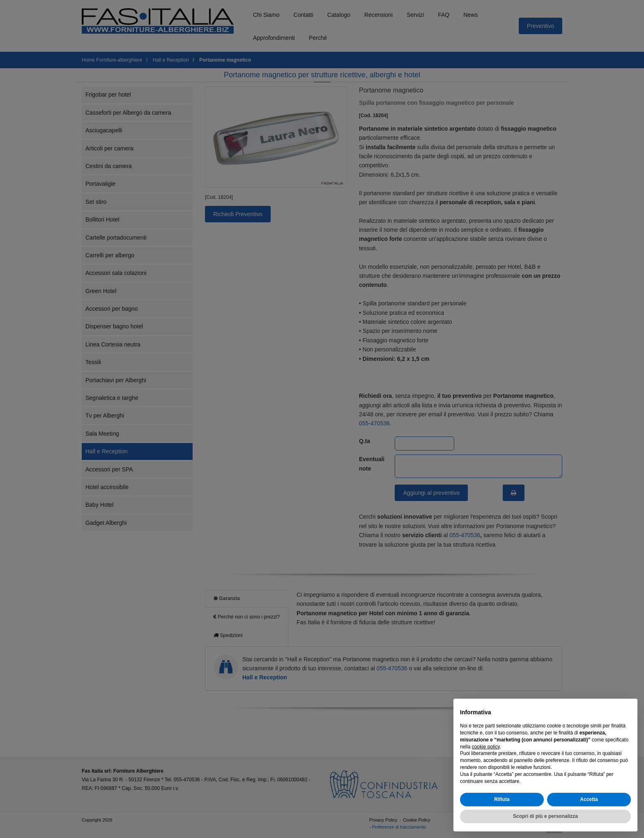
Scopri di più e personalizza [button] (545, 816)
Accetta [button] (589, 799)
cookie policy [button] (486, 747)
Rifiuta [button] (502, 799)
